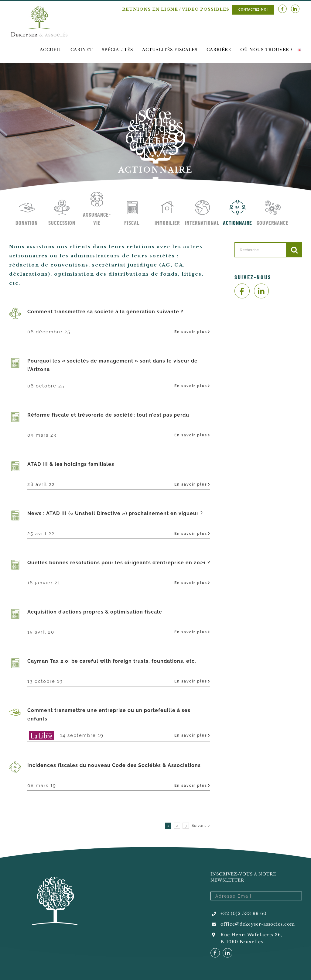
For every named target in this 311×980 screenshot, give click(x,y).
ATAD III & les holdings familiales (71, 464)
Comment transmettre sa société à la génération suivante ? (105, 312)
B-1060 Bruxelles (242, 942)
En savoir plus (191, 332)
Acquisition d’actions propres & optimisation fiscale (95, 612)
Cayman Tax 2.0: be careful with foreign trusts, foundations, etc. (112, 661)
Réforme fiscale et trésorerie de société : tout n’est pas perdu (109, 415)
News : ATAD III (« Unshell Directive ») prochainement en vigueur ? (115, 513)
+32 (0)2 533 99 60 (244, 913)
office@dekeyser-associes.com (258, 924)
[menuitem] (51, 50)
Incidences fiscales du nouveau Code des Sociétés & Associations (114, 765)
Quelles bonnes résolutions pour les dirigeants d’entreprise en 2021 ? (119, 563)
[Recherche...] (261, 250)
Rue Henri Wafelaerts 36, (251, 935)
